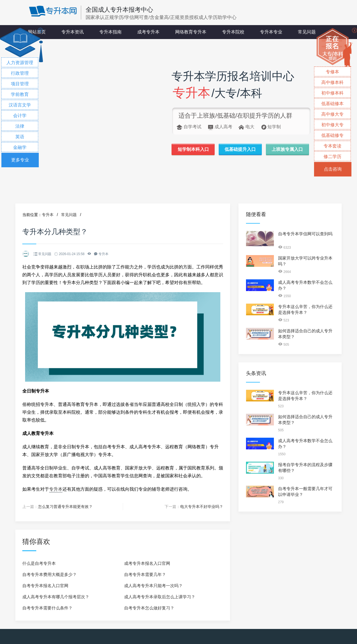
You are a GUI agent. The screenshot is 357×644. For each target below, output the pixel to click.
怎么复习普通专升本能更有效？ (65, 507)
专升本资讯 (73, 32)
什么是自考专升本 (39, 563)
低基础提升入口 (240, 149)
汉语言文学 (20, 105)
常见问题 (307, 32)
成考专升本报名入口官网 (147, 563)
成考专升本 (148, 32)
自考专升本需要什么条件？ (47, 608)
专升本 (48, 215)
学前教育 (20, 94)
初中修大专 (332, 125)
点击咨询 (333, 169)
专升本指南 (110, 32)
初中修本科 (332, 93)
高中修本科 (332, 82)
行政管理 (20, 73)
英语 (20, 137)
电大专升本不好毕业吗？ (202, 507)
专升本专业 (271, 32)
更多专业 (20, 160)
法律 (20, 126)
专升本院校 (233, 32)
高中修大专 (332, 114)
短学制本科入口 (193, 149)
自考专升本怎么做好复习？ (149, 608)
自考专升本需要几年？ (145, 574)
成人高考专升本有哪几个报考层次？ (56, 597)
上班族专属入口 (287, 149)
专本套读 (332, 146)
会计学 (20, 116)
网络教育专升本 (191, 32)
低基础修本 (332, 104)
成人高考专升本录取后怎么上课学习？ (160, 597)
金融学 (20, 147)
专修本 (332, 72)
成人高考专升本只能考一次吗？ (153, 586)
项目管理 (20, 84)
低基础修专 (332, 135)
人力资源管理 (20, 63)
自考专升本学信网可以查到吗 (305, 234)
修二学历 (332, 157)
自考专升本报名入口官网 (45, 586)
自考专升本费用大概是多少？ (50, 574)
